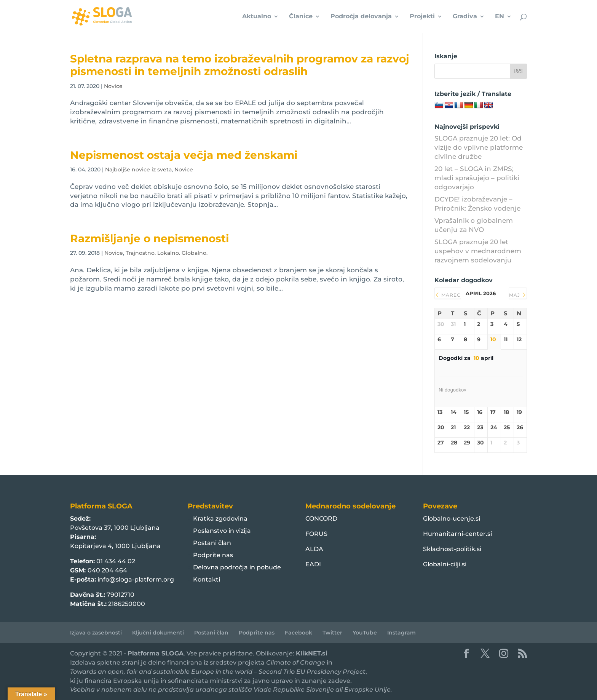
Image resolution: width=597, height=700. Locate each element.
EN (500, 17)
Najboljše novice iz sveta (138, 169)
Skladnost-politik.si (452, 549)
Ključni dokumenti (158, 633)
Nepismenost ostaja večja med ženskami (184, 155)
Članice (301, 17)
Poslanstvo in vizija (222, 531)
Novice (113, 86)
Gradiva (465, 17)
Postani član (212, 543)
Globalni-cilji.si (445, 564)
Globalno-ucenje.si (452, 519)
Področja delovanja (361, 17)
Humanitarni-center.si (457, 534)
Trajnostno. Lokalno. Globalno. (167, 253)
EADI (313, 564)
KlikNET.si (312, 653)
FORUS (316, 534)
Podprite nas (213, 555)
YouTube (365, 633)
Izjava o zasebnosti (96, 633)
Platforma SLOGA (156, 653)
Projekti (422, 17)
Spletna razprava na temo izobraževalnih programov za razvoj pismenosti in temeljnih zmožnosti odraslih (240, 65)
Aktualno (257, 17)
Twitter (332, 633)
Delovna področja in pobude (237, 567)
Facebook (298, 633)
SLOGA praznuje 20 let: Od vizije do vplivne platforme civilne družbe (479, 147)
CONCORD (321, 519)
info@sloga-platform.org (136, 579)
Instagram (401, 633)
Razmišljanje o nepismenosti (149, 238)
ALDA (314, 549)
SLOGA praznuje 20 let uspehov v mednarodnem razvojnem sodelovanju (478, 251)
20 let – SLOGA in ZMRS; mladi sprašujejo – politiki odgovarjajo (477, 178)
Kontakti (207, 579)
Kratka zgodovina (220, 519)
